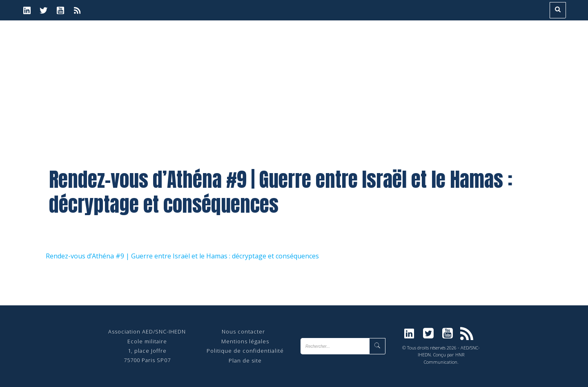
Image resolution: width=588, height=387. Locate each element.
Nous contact (240, 331)
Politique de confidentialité (245, 351)
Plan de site (245, 360)
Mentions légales (245, 341)
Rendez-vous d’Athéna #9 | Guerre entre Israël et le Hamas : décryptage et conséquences (182, 256)
